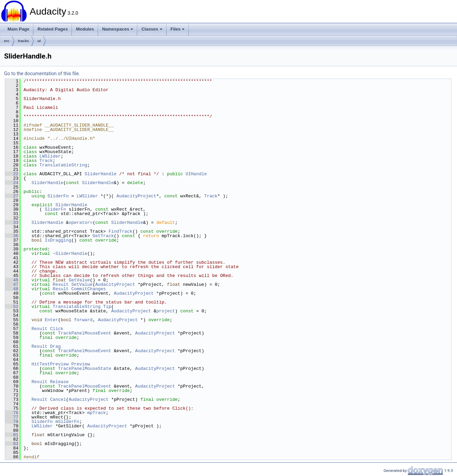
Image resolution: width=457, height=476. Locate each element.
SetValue (82, 284)
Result (61, 284)
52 (12, 307)
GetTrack (103, 236)
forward (83, 320)
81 (12, 435)
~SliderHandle (70, 253)
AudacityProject (136, 196)
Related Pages (53, 29)
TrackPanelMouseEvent (84, 333)
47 (12, 284)
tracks (23, 41)
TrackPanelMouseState (84, 368)
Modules (85, 29)
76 (12, 413)
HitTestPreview (50, 364)
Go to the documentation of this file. (42, 73)
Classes (152, 29)
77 (12, 417)
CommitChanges (88, 289)
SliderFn (58, 196)
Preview (81, 364)
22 (12, 174)
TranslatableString (63, 165)
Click (57, 329)
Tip (107, 307)
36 (12, 236)
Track (46, 161)
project (166, 311)
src (7, 41)
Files (178, 29)
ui (39, 41)
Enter (51, 320)
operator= (81, 223)
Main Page (18, 29)
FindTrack (121, 231)
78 (12, 422)
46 (12, 280)
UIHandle (196, 174)
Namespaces (118, 29)
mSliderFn (67, 422)
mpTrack (97, 413)
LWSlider (50, 156)
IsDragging (58, 240)
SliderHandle (100, 174)
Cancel (58, 399)
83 (12, 444)
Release (59, 382)
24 (12, 183)
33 (12, 223)
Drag (55, 346)
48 (12, 289)
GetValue (79, 280)
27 (12, 196)
